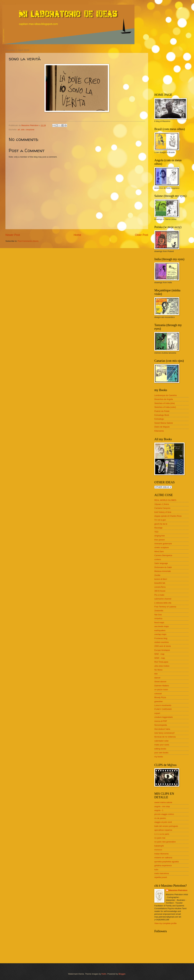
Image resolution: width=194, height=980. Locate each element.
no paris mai (160, 838)
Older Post (142, 235)
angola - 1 (159, 810)
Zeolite (157, 575)
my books (159, 757)
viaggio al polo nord (163, 822)
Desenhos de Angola (164, 399)
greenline (158, 701)
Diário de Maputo (162, 427)
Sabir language (161, 563)
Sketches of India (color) (165, 407)
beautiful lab (160, 583)
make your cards (162, 745)
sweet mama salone (163, 802)
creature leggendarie (164, 717)
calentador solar (162, 741)
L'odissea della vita (163, 603)
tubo (156, 870)
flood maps (159, 623)
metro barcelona (162, 873)
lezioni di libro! (161, 579)
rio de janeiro (160, 818)
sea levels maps (162, 626)
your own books (161, 753)
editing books (160, 749)
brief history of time (163, 512)
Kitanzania (159, 431)
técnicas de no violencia (165, 737)
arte (23, 130)
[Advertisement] (174, 68)
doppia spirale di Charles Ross (168, 516)
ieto (156, 674)
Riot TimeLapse (161, 662)
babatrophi (159, 846)
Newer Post (13, 235)
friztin (104, 974)
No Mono (158, 670)
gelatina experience (163, 865)
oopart (157, 713)
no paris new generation (165, 842)
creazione (30, 130)
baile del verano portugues (166, 826)
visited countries (162, 642)
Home (77, 235)
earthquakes (160, 630)
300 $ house (160, 591)
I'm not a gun (160, 520)
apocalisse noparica (163, 830)
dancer (157, 678)
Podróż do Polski (162, 411)
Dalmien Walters (162, 686)
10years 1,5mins (162, 504)
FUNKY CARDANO (163, 709)
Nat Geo (158, 615)
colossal (158, 694)
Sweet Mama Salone (164, 423)
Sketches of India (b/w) (165, 403)
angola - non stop (162, 806)
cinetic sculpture (162, 547)
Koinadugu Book (162, 415)
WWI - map (159, 654)
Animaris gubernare (163, 544)
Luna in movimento (163, 705)
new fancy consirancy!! (164, 733)
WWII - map (160, 658)
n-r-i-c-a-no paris (162, 834)
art (19, 130)
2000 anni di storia (163, 646)
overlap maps (160, 634)
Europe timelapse (162, 650)
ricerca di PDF (161, 721)
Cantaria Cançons (162, 508)
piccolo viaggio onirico (164, 814)
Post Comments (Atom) (28, 241)
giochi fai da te (161, 524)
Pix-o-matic (159, 595)
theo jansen (160, 540)
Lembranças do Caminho (166, 395)
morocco (158, 850)
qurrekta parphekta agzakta (167, 862)
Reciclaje (158, 528)
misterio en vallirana (163, 858)
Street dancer (160, 682)
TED (156, 532)
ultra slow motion (162, 666)
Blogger (122, 974)
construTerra (160, 587)
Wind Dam (159, 551)
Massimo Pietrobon (178, 890)
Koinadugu (159, 419)
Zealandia (159, 611)
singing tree (160, 536)
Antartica (158, 618)
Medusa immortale (163, 571)
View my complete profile (165, 923)
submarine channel (163, 599)
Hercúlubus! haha (162, 729)
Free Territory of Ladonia (165, 607)
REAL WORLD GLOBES (165, 500)
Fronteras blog (161, 638)
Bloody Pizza (160, 697)
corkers (158, 559)
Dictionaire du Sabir (163, 567)
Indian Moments (162, 854)
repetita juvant (161, 877)
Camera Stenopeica (163, 555)
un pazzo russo (161, 689)
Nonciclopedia (161, 725)
